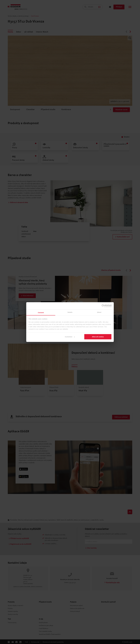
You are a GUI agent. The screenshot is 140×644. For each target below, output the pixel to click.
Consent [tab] (41, 312)
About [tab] (99, 312)
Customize (70, 337)
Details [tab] (70, 312)
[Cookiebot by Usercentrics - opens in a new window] (103, 306)
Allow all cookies (98, 337)
